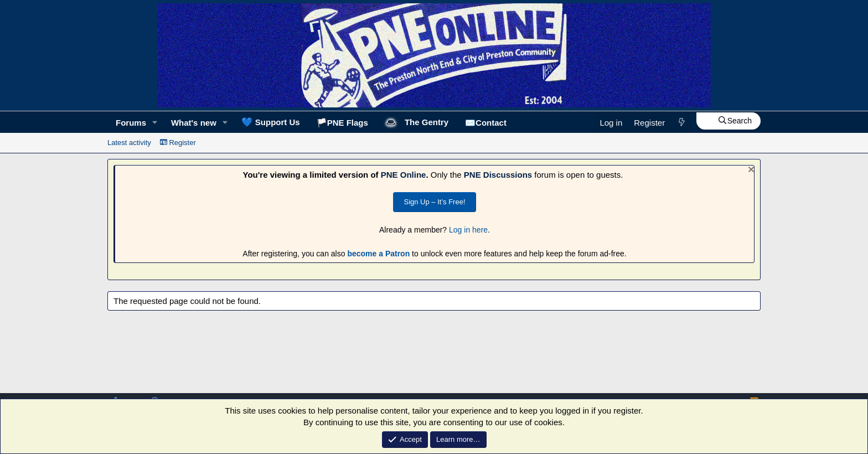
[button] (155, 123)
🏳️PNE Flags (342, 123)
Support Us (271, 122)
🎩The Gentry (417, 122)
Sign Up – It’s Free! (434, 202)
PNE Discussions (498, 175)
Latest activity (129, 143)
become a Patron (378, 254)
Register (178, 143)
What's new (194, 123)
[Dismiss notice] (750, 171)
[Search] (728, 121)
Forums (131, 123)
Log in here (468, 230)
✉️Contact (486, 123)
